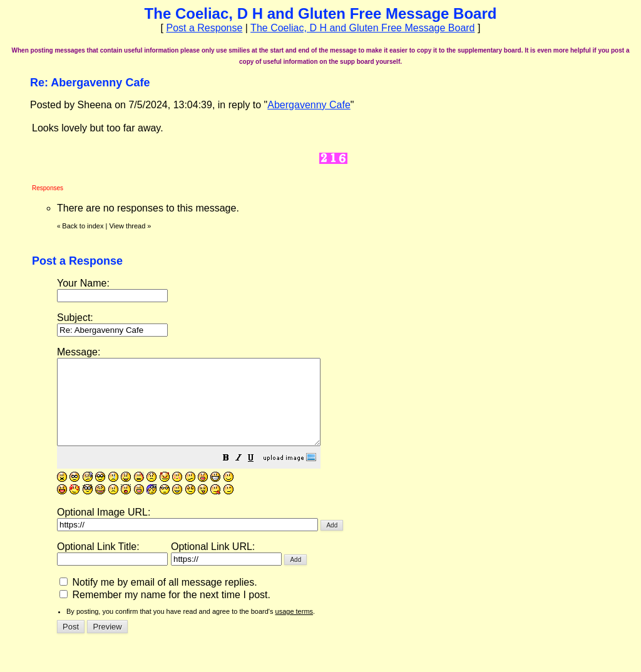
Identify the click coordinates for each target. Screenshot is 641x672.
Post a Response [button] (204, 28)
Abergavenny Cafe (309, 105)
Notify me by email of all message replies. (158, 599)
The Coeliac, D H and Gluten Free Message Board (362, 28)
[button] (257, 476)
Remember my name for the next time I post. (165, 612)
